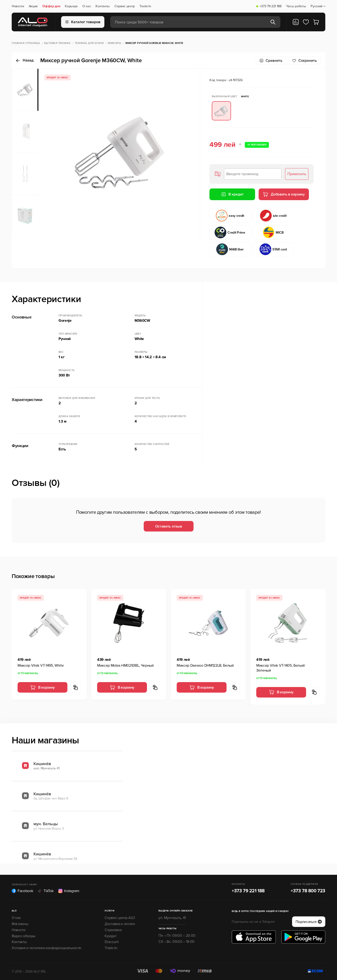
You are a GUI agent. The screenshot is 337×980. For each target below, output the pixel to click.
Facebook (22, 891)
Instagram (69, 891)
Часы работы (296, 6)
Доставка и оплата (120, 924)
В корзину (42, 687)
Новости (18, 6)
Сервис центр (125, 6)
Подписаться (309, 922)
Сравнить (271, 61)
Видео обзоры (24, 936)
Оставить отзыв (169, 526)
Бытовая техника (57, 43)
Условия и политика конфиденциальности (46, 948)
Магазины (20, 924)
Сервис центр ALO (120, 918)
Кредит (110, 936)
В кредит (232, 194)
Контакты (103, 6)
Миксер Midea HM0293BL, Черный (125, 665)
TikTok (46, 891)
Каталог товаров (83, 22)
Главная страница (26, 43)
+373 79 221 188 (271, 6)
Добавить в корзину (284, 194)
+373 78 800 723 (308, 891)
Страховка (113, 930)
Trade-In (145, 6)
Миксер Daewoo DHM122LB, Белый (205, 665)
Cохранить (305, 61)
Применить (297, 174)
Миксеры (115, 43)
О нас (87, 6)
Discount (112, 942)
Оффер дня (51, 6)
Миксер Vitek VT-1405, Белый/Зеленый (281, 668)
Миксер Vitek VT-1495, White (41, 665)
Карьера (71, 6)
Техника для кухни (89, 43)
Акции (33, 6)
